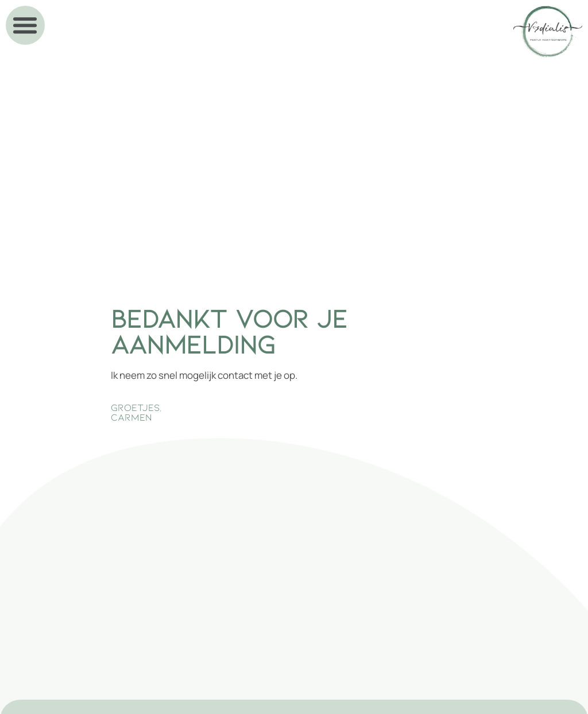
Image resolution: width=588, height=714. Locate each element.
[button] (25, 25)
